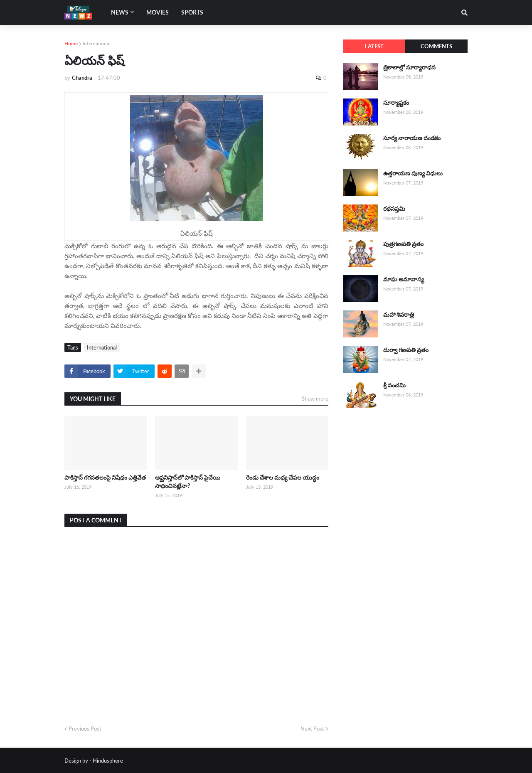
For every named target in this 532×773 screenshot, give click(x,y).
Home (71, 43)
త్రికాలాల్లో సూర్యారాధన (409, 67)
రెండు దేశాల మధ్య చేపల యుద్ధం (283, 477)
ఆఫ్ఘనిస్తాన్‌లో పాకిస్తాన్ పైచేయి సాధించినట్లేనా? (188, 481)
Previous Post (85, 729)
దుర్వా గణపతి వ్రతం (406, 350)
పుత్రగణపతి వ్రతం (403, 244)
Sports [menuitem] (192, 12)
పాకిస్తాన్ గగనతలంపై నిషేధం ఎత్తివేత (105, 477)
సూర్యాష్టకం (396, 102)
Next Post (312, 729)
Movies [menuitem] (158, 12)
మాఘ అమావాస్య (404, 279)
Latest (374, 46)
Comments (436, 46)
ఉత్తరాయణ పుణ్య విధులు (413, 173)
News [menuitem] (120, 12)
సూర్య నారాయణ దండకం (412, 138)
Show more (315, 399)
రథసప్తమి (394, 208)
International (97, 43)
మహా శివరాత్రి (399, 314)
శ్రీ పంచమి (394, 385)
